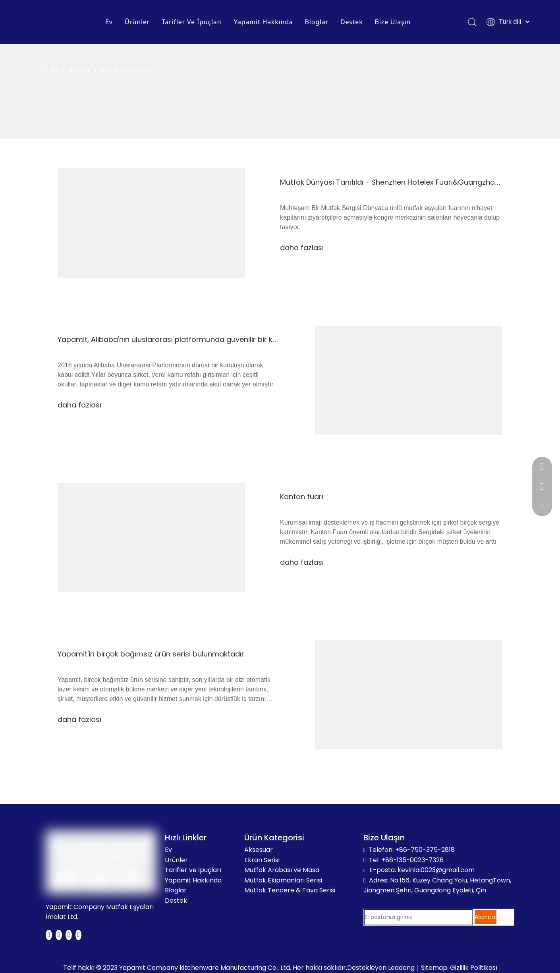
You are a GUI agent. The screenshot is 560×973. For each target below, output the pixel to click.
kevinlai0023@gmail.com (436, 870)
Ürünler (137, 22)
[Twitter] (59, 935)
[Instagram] (79, 935)
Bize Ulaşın (393, 22)
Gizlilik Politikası (474, 968)
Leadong (401, 968)
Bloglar (317, 22)
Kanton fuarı (302, 497)
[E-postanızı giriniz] (418, 917)
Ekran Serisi (262, 860)
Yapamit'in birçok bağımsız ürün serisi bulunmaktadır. (152, 654)
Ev (109, 22)
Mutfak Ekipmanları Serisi (283, 880)
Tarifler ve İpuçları (193, 870)
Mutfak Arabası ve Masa (282, 870)
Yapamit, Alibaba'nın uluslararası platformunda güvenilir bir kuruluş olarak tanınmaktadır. (214, 339)
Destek (352, 22)
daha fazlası (302, 248)
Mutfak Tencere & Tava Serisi (290, 890)
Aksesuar (259, 850)
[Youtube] (69, 935)
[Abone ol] (486, 917)
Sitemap (434, 968)
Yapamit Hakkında (264, 22)
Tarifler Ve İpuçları (192, 22)
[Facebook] (49, 935)
